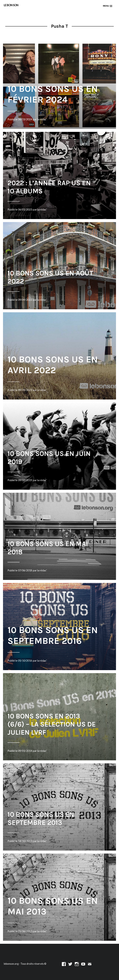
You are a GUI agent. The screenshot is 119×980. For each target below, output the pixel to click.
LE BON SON (11, 5)
